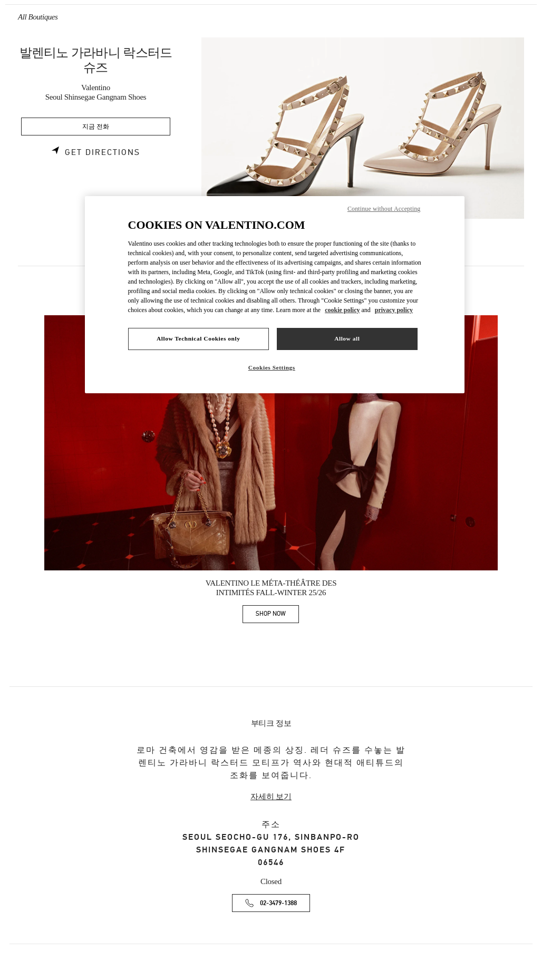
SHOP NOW (277, 615)
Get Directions (103, 152)
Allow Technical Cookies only (198, 338)
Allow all (347, 338)
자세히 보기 (271, 797)
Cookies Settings (272, 367)
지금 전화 (96, 127)
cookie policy (342, 310)
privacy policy (394, 310)
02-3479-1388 (278, 903)
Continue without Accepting (384, 209)
